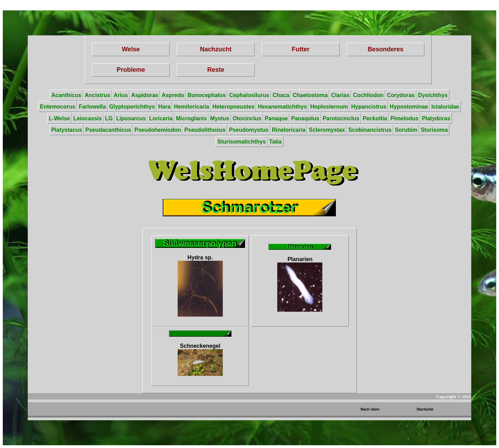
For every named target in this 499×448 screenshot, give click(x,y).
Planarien (300, 284)
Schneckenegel (200, 359)
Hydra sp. (200, 286)
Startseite (425, 409)
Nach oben (370, 409)
